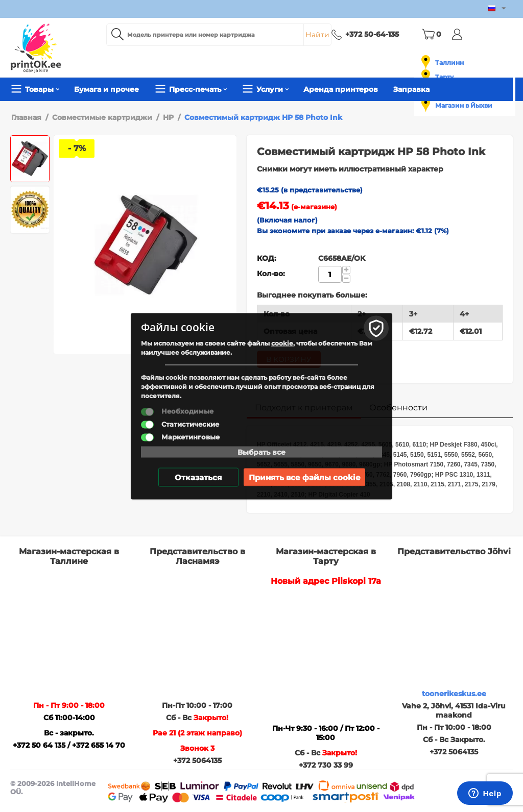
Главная (26, 117)
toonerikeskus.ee (454, 694)
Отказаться (198, 477)
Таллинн (449, 63)
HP (168, 117)
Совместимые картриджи (102, 117)
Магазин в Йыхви (464, 105)
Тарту (444, 77)
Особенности (398, 408)
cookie (282, 343)
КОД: (267, 258)
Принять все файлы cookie (304, 477)
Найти (317, 35)
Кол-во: (271, 274)
